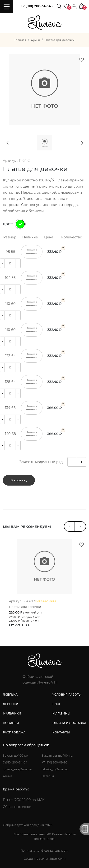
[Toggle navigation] (7, 7)
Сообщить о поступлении (32, 252)
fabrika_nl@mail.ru (55, 769)
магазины (61, 713)
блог (57, 704)
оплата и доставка (69, 723)
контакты (61, 732)
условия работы (67, 695)
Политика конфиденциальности (44, 851)
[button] (74, 6)
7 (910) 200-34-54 (15, 762)
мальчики (12, 713)
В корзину (19, 480)
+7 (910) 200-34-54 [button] (36, 6)
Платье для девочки (25, 607)
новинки (11, 723)
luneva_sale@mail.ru (17, 769)
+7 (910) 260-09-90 (54, 762)
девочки (11, 704)
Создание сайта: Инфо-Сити (45, 859)
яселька (10, 695)
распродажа (14, 732)
